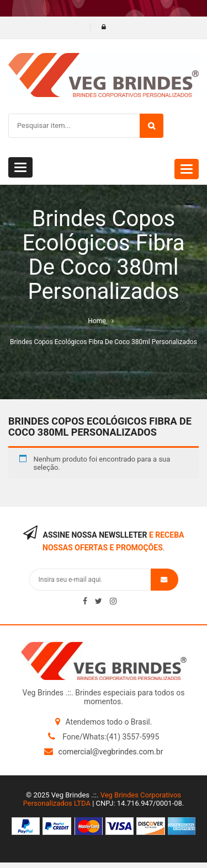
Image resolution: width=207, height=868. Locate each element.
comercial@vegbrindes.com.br (111, 752)
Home (97, 321)
